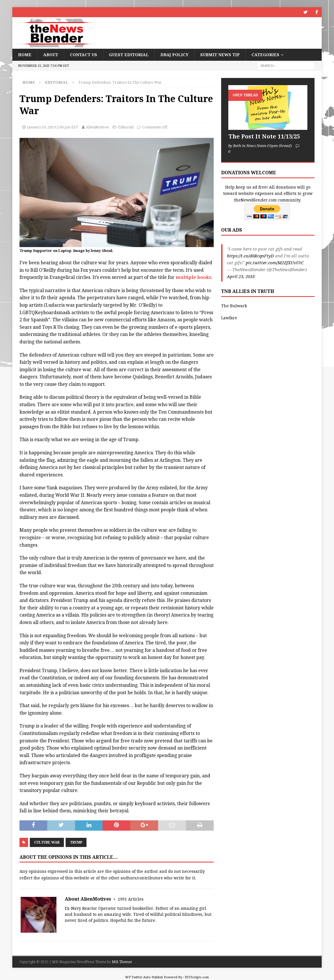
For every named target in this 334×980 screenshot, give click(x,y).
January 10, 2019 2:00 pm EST (53, 127)
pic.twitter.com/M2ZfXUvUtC (275, 263)
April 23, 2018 (241, 277)
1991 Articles (131, 899)
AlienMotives (97, 127)
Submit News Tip (220, 55)
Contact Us (83, 55)
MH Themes (122, 962)
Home (25, 55)
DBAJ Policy (174, 55)
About (51, 55)
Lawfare (229, 318)
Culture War (47, 842)
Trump (76, 842)
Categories (265, 55)
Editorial (126, 127)
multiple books (193, 277)
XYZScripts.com (197, 977)
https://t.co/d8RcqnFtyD (250, 256)
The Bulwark (234, 306)
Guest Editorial (129, 55)
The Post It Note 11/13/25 (264, 136)
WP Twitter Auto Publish (144, 977)
